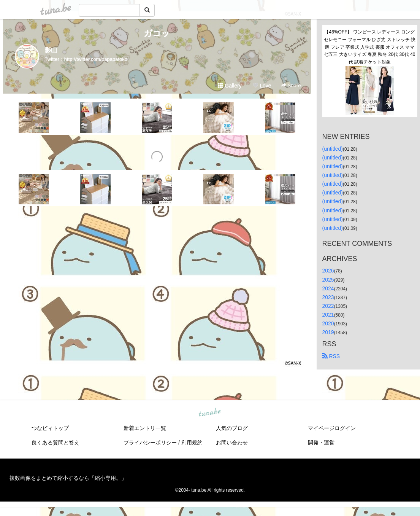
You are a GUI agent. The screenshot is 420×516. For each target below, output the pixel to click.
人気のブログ (232, 428)
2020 (328, 323)
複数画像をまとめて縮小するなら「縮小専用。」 (68, 478)
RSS (331, 356)
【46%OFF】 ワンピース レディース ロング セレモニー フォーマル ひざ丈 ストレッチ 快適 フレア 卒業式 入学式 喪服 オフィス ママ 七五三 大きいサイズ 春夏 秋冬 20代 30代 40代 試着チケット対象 (370, 47)
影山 (51, 50)
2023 (328, 297)
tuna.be (210, 413)
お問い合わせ (232, 443)
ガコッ (157, 33)
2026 (328, 271)
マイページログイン (332, 428)
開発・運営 (321, 443)
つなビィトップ (50, 428)
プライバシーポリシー (150, 443)
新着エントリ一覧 (145, 428)
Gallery (230, 86)
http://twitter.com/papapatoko (96, 59)
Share (291, 85)
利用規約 (192, 443)
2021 (328, 315)
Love (262, 86)
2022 (328, 306)
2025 (328, 280)
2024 (328, 288)
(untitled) (333, 149)
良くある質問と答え (55, 443)
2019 (328, 332)
